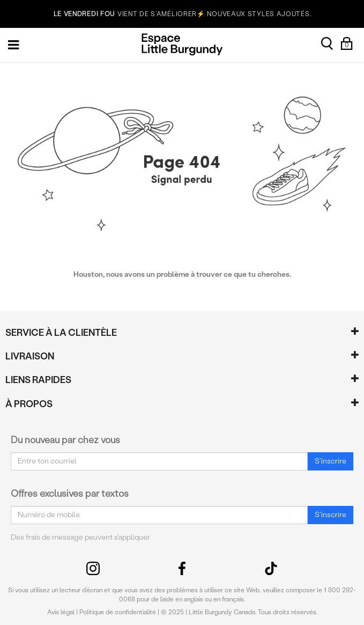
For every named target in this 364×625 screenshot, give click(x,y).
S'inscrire (330, 461)
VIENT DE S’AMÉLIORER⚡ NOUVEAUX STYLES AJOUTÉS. (183, 14)
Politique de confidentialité (118, 612)
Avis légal (61, 612)
